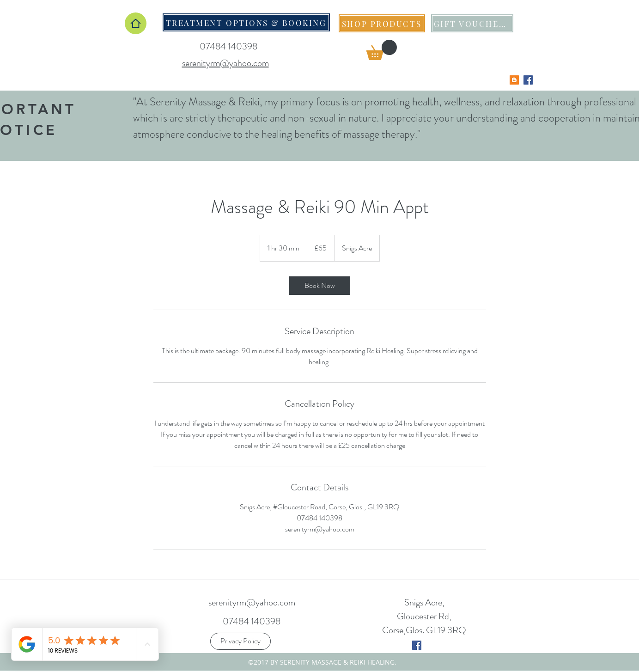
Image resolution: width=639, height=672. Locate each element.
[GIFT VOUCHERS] (472, 23)
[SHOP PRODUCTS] (382, 23)
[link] (320, 286)
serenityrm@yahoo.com (252, 602)
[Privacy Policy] (240, 641)
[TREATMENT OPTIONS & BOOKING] (246, 22)
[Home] (136, 23)
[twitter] (417, 645)
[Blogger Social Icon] (514, 80)
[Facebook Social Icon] (528, 80)
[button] (382, 50)
